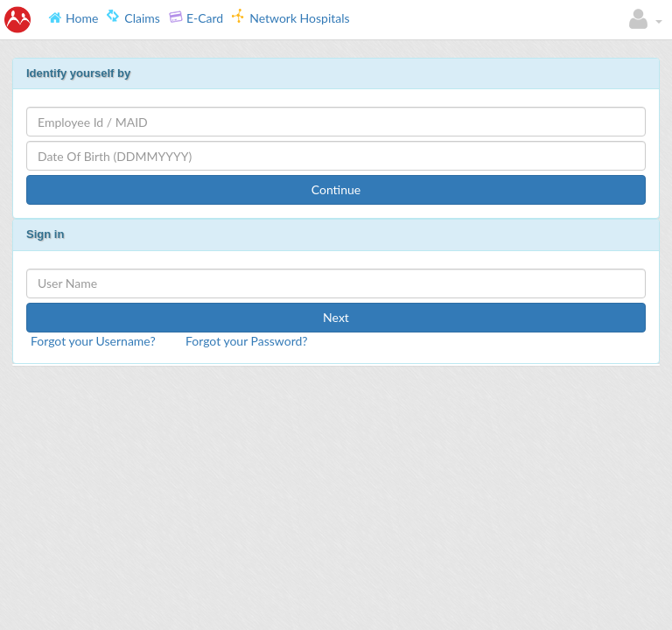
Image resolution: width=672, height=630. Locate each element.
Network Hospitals (291, 17)
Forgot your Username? (93, 341)
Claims (133, 17)
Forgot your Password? (247, 341)
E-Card (196, 17)
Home (73, 17)
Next (336, 317)
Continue (336, 189)
